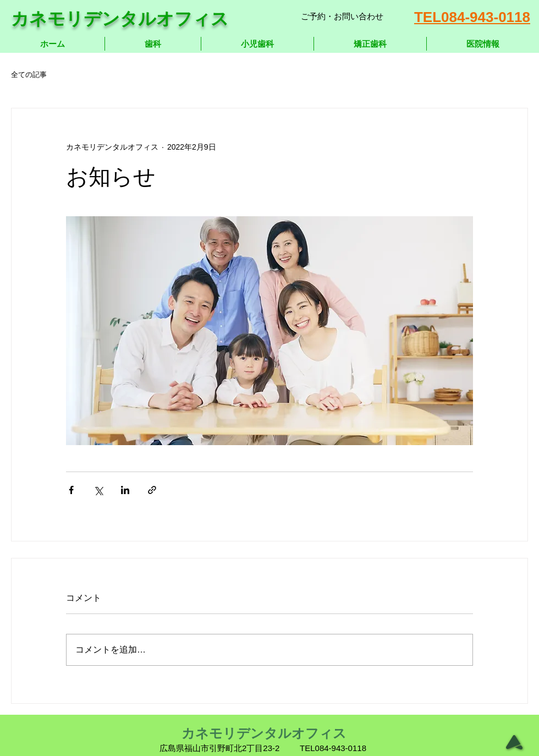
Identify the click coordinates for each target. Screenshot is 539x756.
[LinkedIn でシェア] (125, 490)
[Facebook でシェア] (71, 490)
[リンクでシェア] (152, 490)
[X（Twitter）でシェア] (98, 490)
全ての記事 (29, 75)
